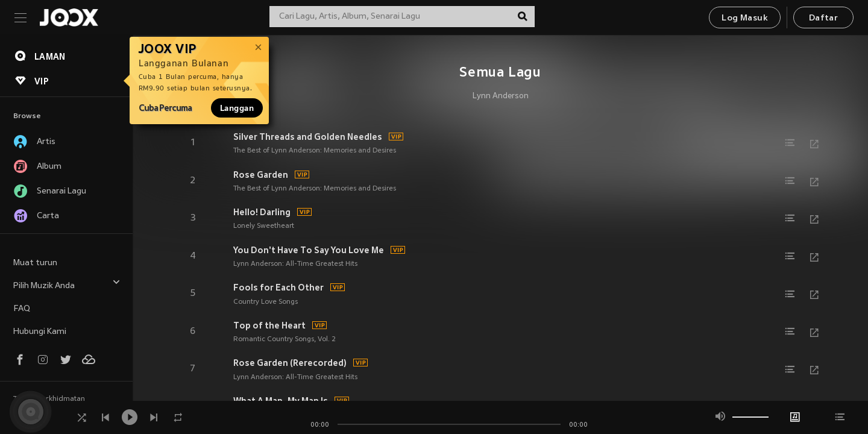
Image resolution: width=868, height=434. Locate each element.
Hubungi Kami (40, 332)
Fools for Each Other (278, 288)
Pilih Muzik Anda (67, 284)
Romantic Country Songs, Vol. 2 (285, 339)
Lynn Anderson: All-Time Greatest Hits (295, 264)
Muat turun (35, 263)
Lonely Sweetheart (264, 226)
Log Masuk (745, 18)
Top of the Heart (269, 325)
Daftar (823, 18)
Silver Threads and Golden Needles (308, 137)
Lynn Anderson (501, 96)
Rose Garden (261, 175)
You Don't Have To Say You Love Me (309, 250)
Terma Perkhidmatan (49, 399)
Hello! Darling (262, 212)
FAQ (22, 309)
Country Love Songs (266, 302)
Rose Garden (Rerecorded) (290, 363)
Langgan (237, 108)
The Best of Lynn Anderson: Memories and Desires (315, 151)
